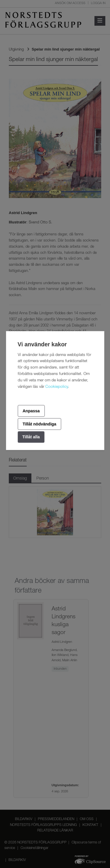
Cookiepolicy (56, 387)
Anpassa (31, 411)
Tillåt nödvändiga (39, 424)
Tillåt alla (31, 437)
